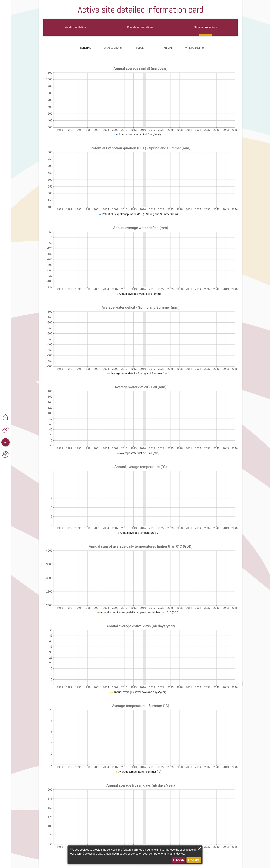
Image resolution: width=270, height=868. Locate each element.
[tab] (75, 27)
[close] (200, 848)
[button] (6, 418)
